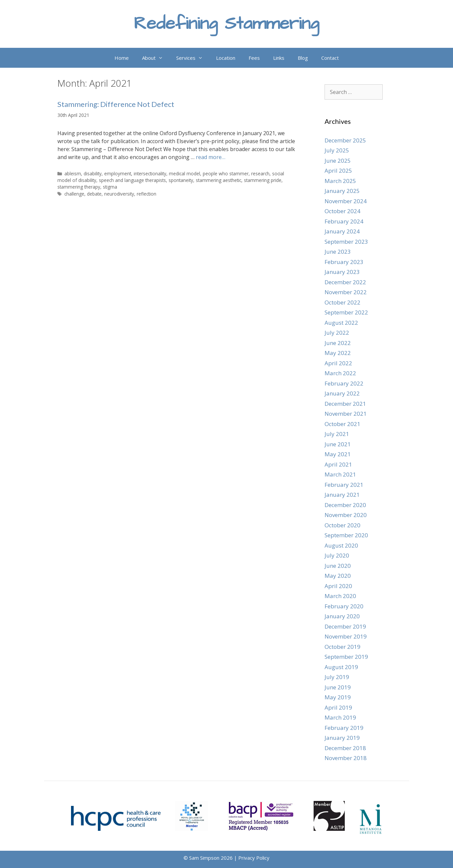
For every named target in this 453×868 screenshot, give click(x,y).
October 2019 (342, 647)
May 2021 (338, 454)
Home (122, 58)
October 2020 (342, 525)
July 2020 (337, 555)
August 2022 (341, 323)
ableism (73, 174)
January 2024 (342, 231)
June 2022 (338, 343)
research (260, 174)
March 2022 (340, 373)
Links (279, 58)
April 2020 (338, 586)
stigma (110, 187)
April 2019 (338, 707)
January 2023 (342, 272)
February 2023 (344, 262)
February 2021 (344, 485)
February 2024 (344, 221)
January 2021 (342, 495)
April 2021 (338, 464)
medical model (185, 174)
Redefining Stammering (226, 24)
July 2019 (337, 677)
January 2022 (342, 393)
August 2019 (341, 667)
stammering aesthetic (219, 180)
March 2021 (340, 474)
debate (94, 194)
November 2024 (346, 201)
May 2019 (338, 697)
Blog (303, 58)
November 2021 (346, 414)
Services (193, 58)
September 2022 (346, 312)
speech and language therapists (132, 180)
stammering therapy (79, 187)
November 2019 (346, 636)
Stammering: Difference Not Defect (116, 104)
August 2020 (341, 545)
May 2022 (338, 353)
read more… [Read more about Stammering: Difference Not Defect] (211, 157)
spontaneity (181, 180)
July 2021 (337, 434)
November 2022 (346, 292)
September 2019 (346, 657)
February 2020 (344, 606)
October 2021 (342, 424)
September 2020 (346, 535)
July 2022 (337, 333)
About (156, 58)
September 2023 (346, 242)
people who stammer (226, 174)
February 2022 (344, 383)
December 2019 (345, 626)
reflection (147, 194)
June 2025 (338, 161)
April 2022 (338, 363)
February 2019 (344, 728)
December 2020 (345, 505)
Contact (330, 58)
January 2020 (342, 616)
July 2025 (337, 150)
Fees (254, 58)
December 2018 (345, 748)
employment (118, 174)
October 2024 (342, 211)
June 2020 (338, 566)
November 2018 (346, 758)
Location (226, 58)
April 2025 (338, 171)
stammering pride (263, 180)
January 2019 (342, 738)
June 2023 (338, 252)
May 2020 (338, 576)
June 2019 (338, 687)
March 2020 (340, 596)
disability (93, 174)
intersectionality (150, 174)
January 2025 (342, 191)
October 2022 (342, 302)
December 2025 (345, 140)
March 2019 (340, 717)
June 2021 (338, 444)
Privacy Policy (254, 858)
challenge (74, 194)
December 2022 (345, 282)
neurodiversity (119, 194)
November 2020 (346, 515)
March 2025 (340, 181)
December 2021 (345, 404)
